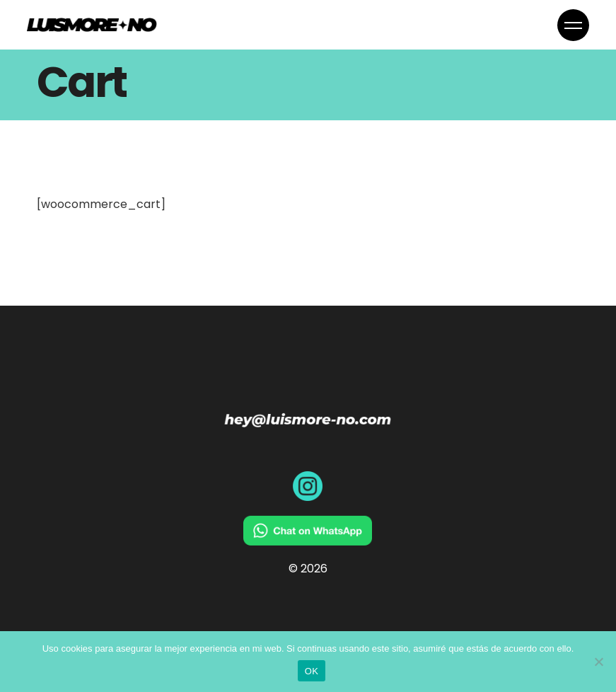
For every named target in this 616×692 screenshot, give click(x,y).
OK (312, 671)
